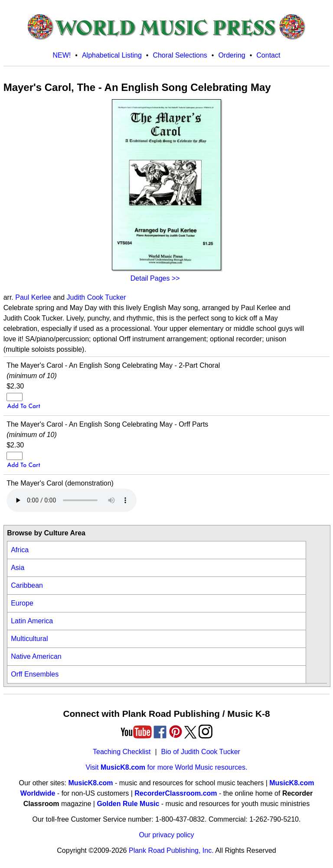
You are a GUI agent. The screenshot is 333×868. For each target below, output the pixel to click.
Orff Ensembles (35, 674)
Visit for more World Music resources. (167, 767)
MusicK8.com (90, 783)
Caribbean (27, 585)
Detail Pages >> (155, 278)
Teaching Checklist (122, 752)
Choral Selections (180, 55)
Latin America (32, 621)
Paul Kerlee (33, 297)
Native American (36, 656)
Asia (18, 568)
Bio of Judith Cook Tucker (201, 752)
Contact (268, 55)
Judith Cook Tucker (96, 297)
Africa (20, 550)
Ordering (232, 55)
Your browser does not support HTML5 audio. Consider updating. (72, 500)
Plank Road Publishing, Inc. (171, 850)
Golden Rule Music (128, 804)
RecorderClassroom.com (176, 793)
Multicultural (29, 639)
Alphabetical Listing (112, 55)
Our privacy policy (166, 835)
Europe (22, 603)
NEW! (62, 55)
